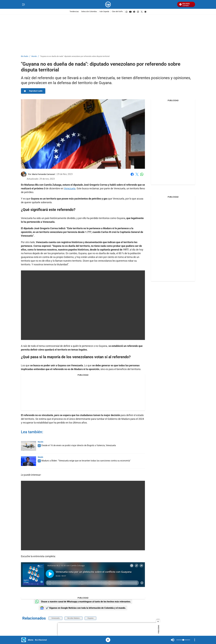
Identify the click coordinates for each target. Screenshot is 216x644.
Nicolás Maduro (73, 618)
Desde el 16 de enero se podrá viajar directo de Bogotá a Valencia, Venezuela (79, 445)
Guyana (121, 218)
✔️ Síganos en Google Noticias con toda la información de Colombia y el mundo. (83, 608)
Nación (40, 442)
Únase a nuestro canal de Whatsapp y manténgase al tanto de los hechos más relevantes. (83, 602)
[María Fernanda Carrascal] (43, 174)
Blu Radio (25, 56)
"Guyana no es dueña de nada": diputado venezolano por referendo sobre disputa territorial (75, 56)
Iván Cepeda (104, 12)
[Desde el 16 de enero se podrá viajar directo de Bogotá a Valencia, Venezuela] (29, 446)
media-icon (108, 640)
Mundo (34, 56)
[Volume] (183, 640)
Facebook (132, 174)
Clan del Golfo (117, 12)
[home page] (108, 4)
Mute (173, 640)
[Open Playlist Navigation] (195, 640)
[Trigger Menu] (23, 5)
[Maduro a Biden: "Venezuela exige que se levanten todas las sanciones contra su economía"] (29, 461)
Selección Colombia (89, 12)
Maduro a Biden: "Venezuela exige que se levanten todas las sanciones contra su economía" (86, 461)
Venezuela (70, 188)
